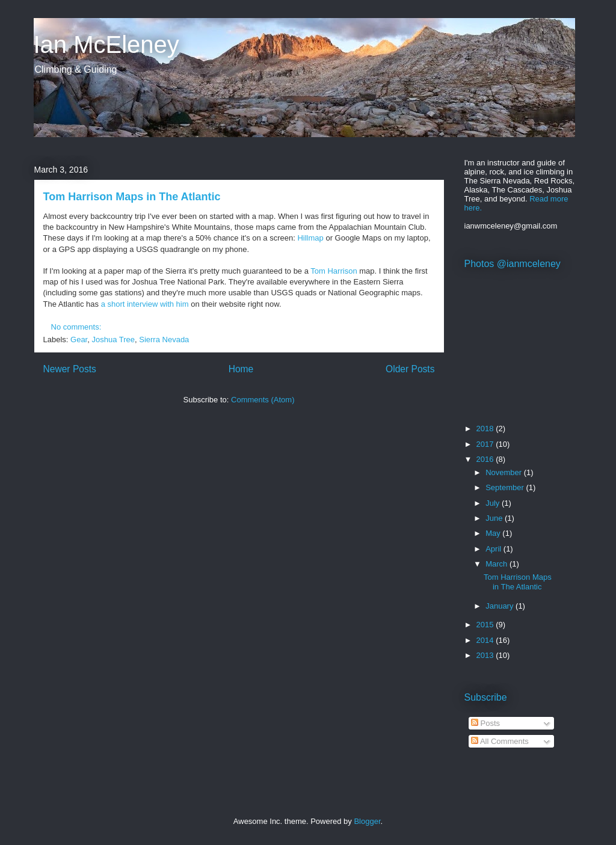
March (497, 564)
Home (241, 369)
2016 (486, 459)
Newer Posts (70, 369)
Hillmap (310, 238)
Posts (485, 723)
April (494, 549)
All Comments (500, 741)
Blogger (367, 821)
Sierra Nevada (164, 340)
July (494, 503)
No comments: (77, 327)
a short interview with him (145, 304)
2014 (486, 640)
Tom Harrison (334, 271)
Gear (79, 340)
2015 (486, 625)
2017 (486, 444)
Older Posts (410, 369)
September (506, 487)
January (500, 606)
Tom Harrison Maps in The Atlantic (132, 197)
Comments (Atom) (263, 400)
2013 (486, 655)
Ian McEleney (106, 45)
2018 (486, 429)
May (494, 533)
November (505, 472)
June (495, 518)
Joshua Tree (113, 340)
